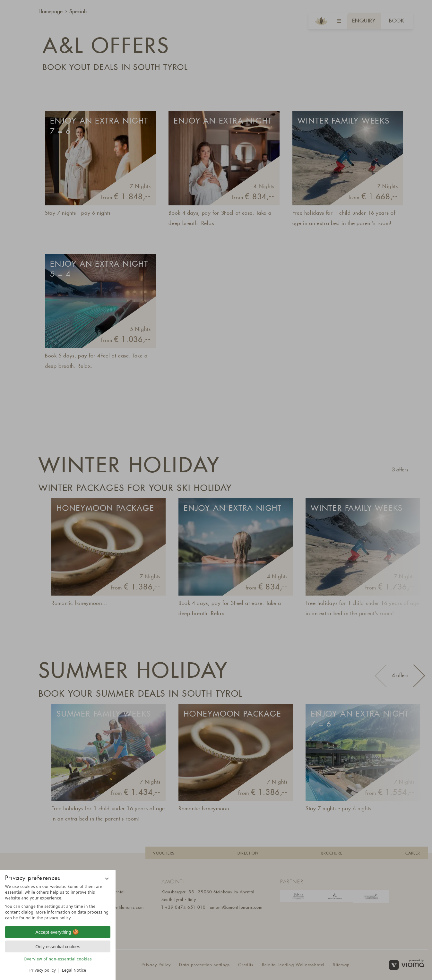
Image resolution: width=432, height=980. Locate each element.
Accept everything (58, 932)
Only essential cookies (58, 947)
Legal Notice (74, 970)
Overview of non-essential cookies (58, 959)
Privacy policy (43, 970)
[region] (58, 902)
